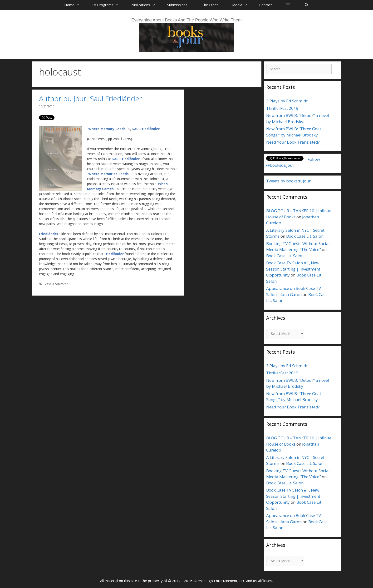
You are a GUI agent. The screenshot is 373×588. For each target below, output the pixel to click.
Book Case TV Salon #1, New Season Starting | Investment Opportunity (293, 269)
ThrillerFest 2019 (282, 108)
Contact (266, 5)
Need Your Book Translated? (293, 142)
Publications (145, 5)
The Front (210, 5)
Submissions (177, 5)
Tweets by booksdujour (288, 181)
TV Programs (108, 5)
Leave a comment (56, 284)
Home (74, 5)
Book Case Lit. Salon (305, 236)
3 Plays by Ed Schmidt (287, 101)
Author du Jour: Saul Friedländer (91, 98)
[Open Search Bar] (306, 5)
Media (242, 5)
